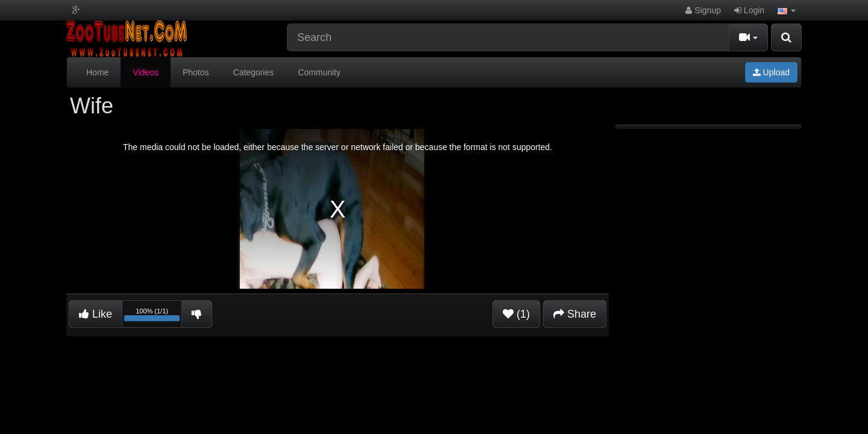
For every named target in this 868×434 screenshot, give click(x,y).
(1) (516, 314)
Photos (196, 72)
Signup (703, 10)
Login (749, 10)
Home (97, 72)
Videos (146, 72)
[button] (787, 10)
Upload (771, 72)
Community (319, 72)
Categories (254, 72)
